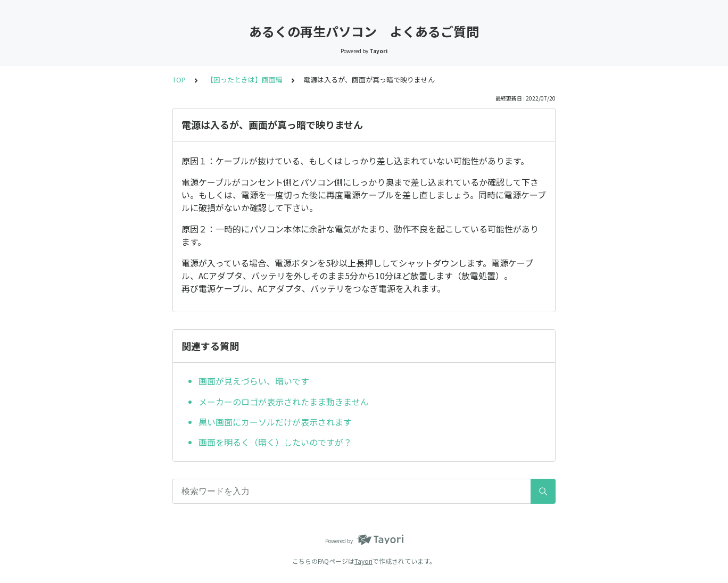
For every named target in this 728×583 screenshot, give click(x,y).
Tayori (363, 561)
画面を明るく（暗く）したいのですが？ (275, 442)
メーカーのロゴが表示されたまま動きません (284, 402)
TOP (179, 80)
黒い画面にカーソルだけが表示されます (275, 422)
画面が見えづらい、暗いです (254, 381)
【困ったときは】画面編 (245, 80)
